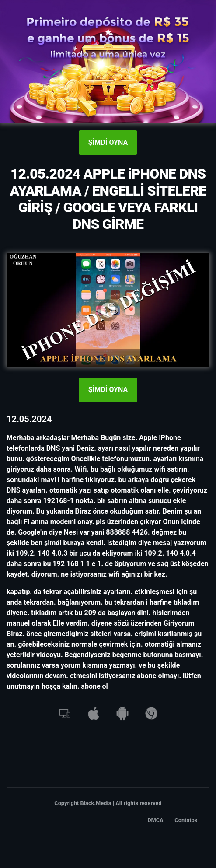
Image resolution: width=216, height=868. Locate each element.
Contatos (186, 820)
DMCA (155, 820)
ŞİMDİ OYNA (108, 142)
